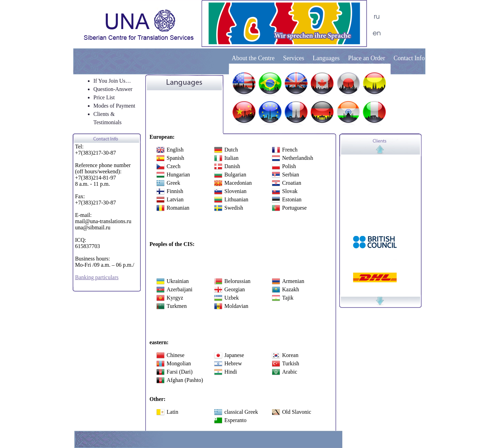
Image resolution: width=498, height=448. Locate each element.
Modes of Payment (114, 106)
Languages (326, 58)
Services (293, 58)
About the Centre (254, 58)
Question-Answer (113, 89)
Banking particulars (97, 277)
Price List (104, 97)
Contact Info (409, 58)
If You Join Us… (112, 81)
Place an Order (366, 58)
